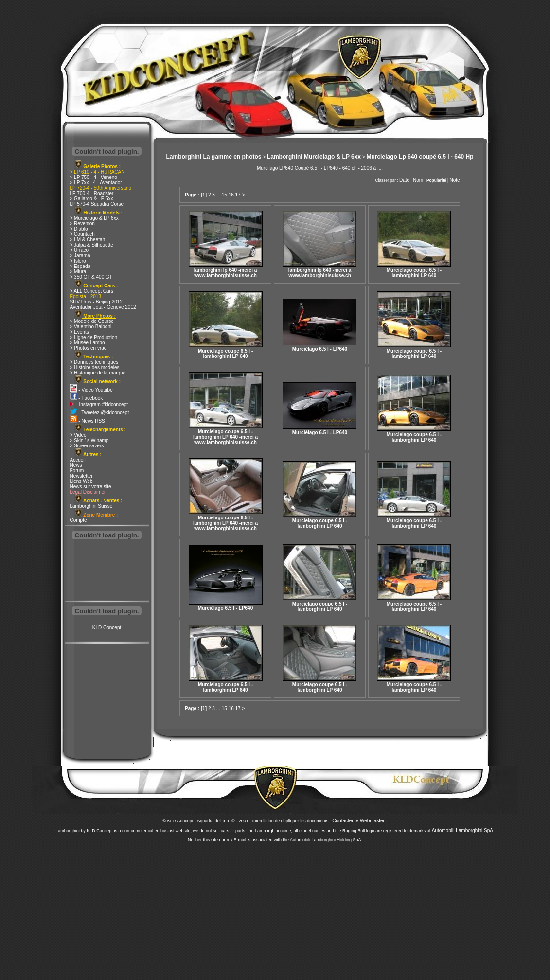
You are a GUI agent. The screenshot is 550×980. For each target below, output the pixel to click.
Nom (418, 180)
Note (454, 180)
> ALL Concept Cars (92, 291)
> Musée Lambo (88, 343)
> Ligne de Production (94, 337)
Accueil (78, 460)
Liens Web (81, 481)
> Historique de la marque (98, 373)
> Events (80, 332)
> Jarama (80, 256)
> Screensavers (87, 446)
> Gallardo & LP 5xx (92, 199)
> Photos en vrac (88, 348)
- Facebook (87, 398)
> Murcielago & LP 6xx (94, 218)
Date (404, 180)
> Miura (78, 272)
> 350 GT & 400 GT (91, 277)
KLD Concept (107, 628)
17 (238, 195)
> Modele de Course (92, 321)
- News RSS (88, 421)
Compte (79, 520)
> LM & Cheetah (88, 240)
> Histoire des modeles (95, 367)
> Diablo (79, 229)
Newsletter (81, 476)
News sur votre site (91, 487)
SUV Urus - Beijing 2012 (96, 302)
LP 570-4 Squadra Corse (97, 204)
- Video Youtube (91, 390)
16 (231, 195)
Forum (77, 471)
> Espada (80, 266)
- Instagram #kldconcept (99, 404)
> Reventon (82, 223)
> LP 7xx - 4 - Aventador (96, 183)
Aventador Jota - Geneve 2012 (103, 307)
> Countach (82, 234)
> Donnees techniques (94, 362)
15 (224, 195)
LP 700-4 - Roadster (92, 193)
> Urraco (80, 250)
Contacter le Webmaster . (360, 821)
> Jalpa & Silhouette (92, 245)
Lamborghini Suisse (91, 506)
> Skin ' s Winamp (89, 440)
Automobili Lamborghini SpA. (463, 830)
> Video (78, 435)
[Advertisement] (107, 571)
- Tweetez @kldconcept (100, 413)
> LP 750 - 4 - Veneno (94, 177)
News (76, 465)
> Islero (78, 261)
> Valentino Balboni (91, 327)
